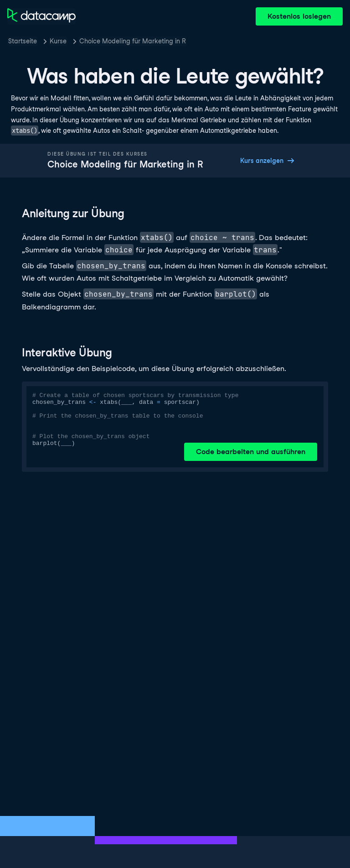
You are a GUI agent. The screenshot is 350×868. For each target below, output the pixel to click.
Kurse (58, 41)
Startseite (23, 41)
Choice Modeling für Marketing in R (133, 41)
